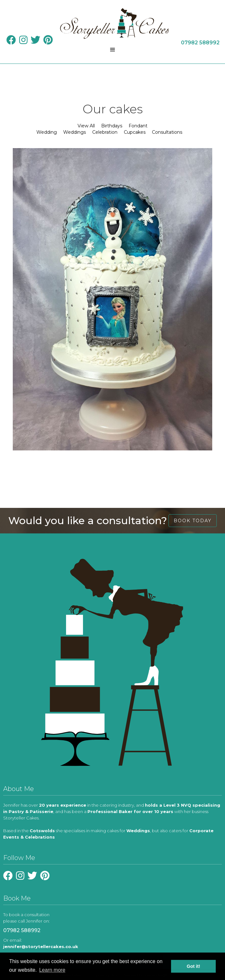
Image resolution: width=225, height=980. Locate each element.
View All (86, 126)
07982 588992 (22, 930)
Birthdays (112, 126)
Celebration (105, 132)
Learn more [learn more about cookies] (52, 970)
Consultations (167, 132)
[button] (113, 50)
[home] (113, 24)
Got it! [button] (193, 966)
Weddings (75, 132)
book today (193, 521)
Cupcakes (135, 132)
